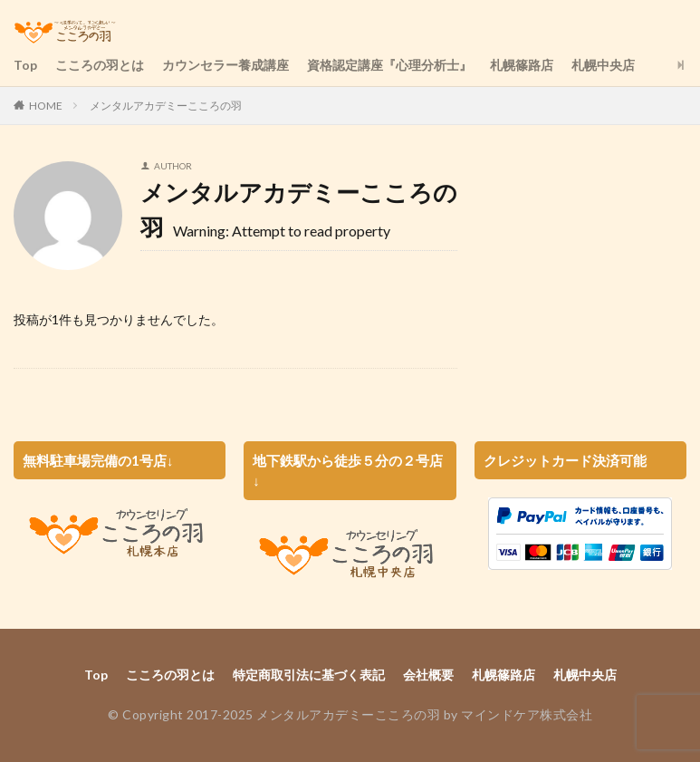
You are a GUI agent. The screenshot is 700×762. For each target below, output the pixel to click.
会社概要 (428, 675)
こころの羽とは (100, 65)
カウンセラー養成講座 (225, 65)
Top (25, 65)
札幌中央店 (603, 65)
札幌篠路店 (522, 65)
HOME (46, 106)
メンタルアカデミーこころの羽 (166, 106)
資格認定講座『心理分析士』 (389, 65)
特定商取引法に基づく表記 (309, 675)
